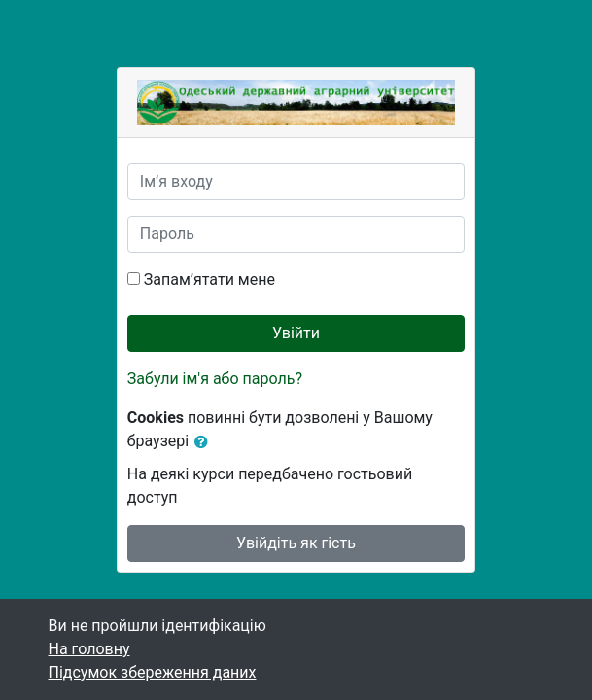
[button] (205, 442)
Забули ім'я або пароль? (215, 379)
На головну (89, 649)
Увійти (296, 333)
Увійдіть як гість (296, 543)
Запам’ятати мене (209, 280)
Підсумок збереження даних (153, 672)
